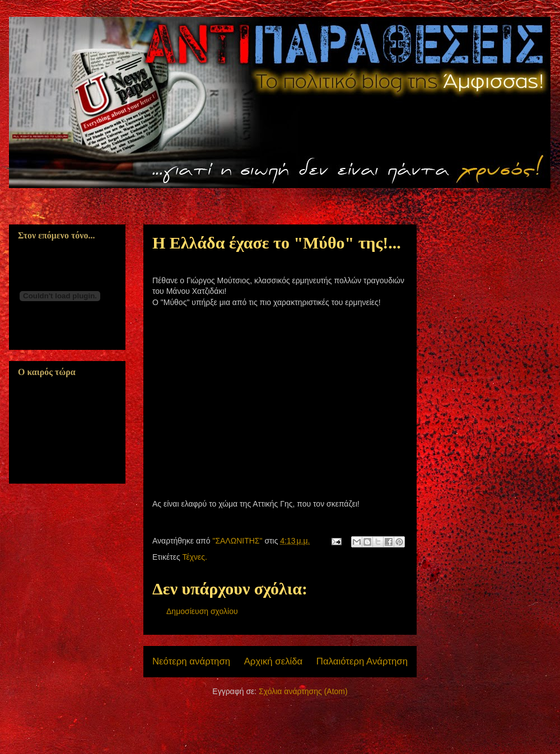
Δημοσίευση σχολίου (202, 611)
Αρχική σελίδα (274, 661)
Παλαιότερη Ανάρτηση (362, 661)
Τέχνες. (194, 557)
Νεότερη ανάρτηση (191, 661)
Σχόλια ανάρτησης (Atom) (303, 691)
